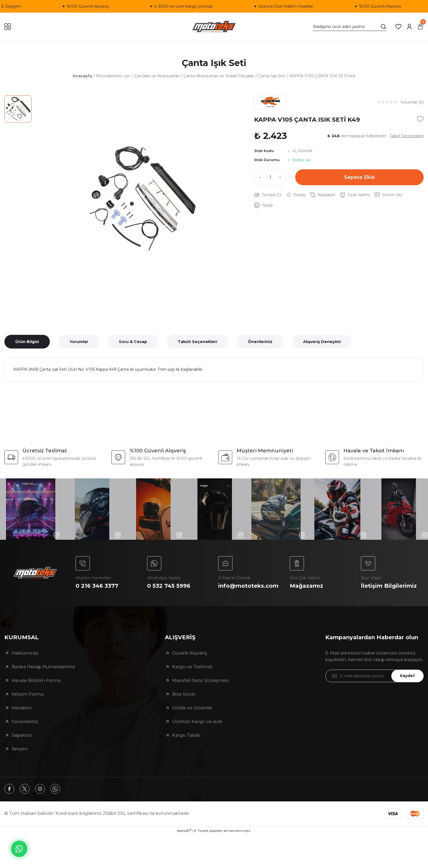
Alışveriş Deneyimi (322, 342)
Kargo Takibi (186, 735)
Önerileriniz (260, 342)
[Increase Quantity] (281, 177)
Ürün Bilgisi (27, 342)
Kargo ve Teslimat (192, 667)
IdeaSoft (184, 830)
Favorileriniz (25, 722)
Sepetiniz (22, 735)
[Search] (350, 27)
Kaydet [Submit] (407, 676)
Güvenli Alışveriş (189, 653)
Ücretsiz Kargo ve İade (197, 722)
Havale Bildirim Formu (36, 680)
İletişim (20, 749)
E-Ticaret (201, 831)
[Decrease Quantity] (259, 177)
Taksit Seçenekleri (197, 342)
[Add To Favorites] (420, 119)
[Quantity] (270, 177)
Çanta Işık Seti (214, 63)
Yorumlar (79, 342)
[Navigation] (8, 27)
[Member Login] (409, 27)
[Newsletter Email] (374, 676)
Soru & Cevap (133, 342)
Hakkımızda (25, 653)
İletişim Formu (28, 694)
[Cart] (420, 27)
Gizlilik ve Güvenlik (192, 708)
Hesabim (22, 708)
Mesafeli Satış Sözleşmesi (200, 680)
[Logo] (214, 27)
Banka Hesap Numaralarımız (43, 667)
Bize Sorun (184, 694)
